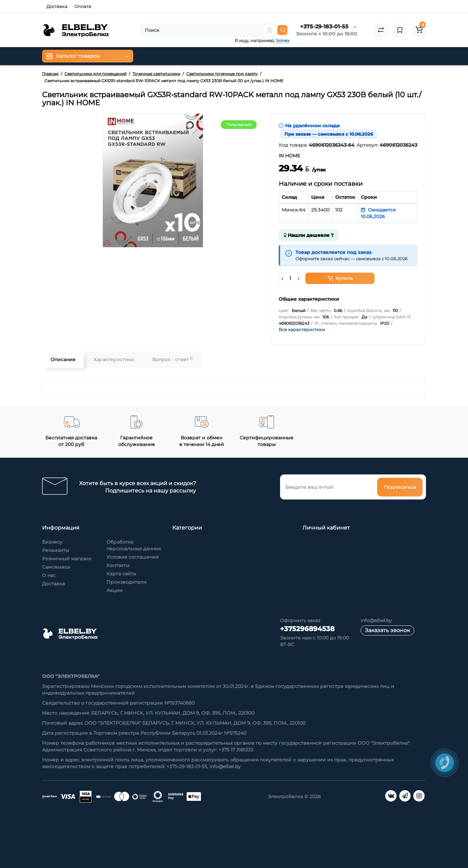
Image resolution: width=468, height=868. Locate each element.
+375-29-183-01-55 (324, 27)
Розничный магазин (67, 559)
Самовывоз (56, 567)
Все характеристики (302, 329)
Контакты (118, 565)
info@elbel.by (376, 620)
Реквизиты (56, 550)
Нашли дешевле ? (309, 235)
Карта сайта (121, 574)
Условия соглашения (133, 557)
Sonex (283, 40)
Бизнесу (52, 542)
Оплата (83, 6)
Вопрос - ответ (172, 359)
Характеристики (114, 359)
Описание (63, 359)
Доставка (57, 6)
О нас (49, 575)
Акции (114, 590)
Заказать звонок (387, 630)
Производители (127, 582)
